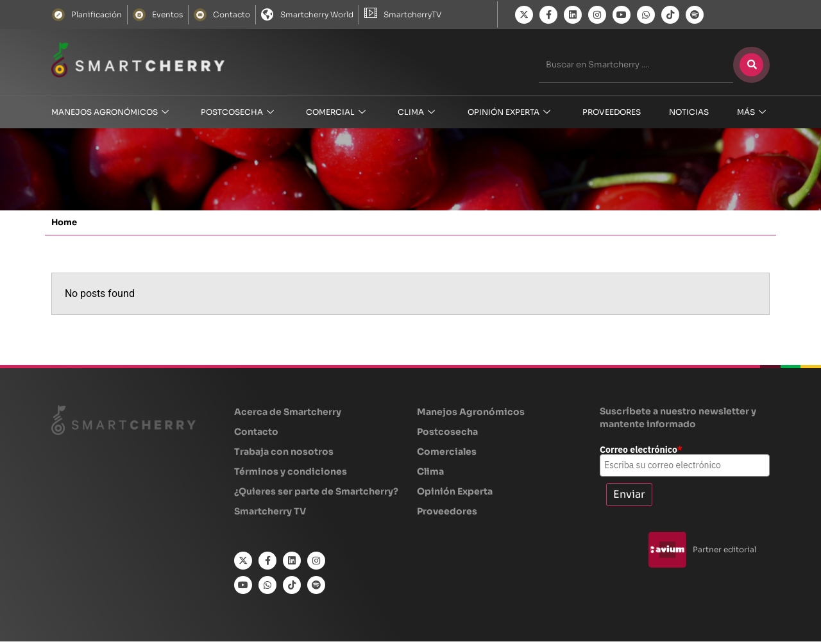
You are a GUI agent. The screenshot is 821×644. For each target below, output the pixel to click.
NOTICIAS (689, 112)
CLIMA (416, 113)
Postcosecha (237, 113)
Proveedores (612, 112)
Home (64, 225)
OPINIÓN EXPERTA (509, 113)
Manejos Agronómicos (110, 113)
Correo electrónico (641, 452)
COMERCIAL (336, 113)
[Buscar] (751, 65)
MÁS (751, 113)
